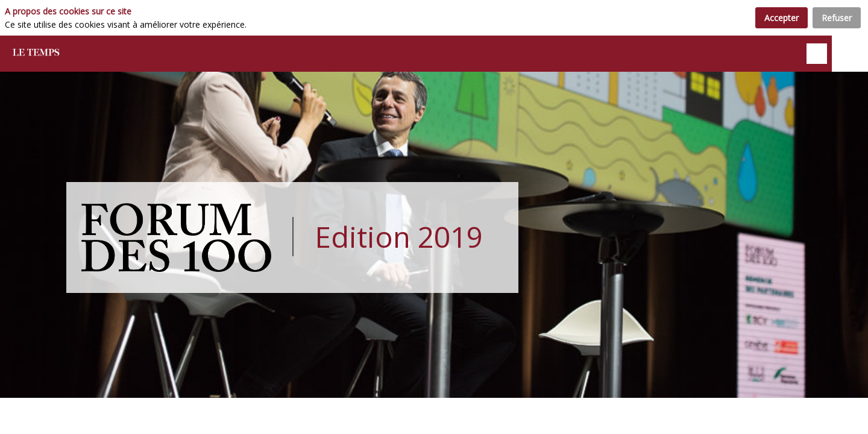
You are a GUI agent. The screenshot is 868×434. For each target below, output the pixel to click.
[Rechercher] (817, 54)
